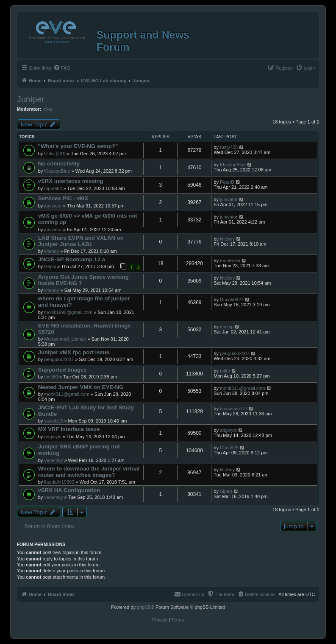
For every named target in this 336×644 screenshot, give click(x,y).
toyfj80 (51, 377)
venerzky (53, 460)
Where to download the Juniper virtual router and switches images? (89, 472)
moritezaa (230, 260)
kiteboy (51, 251)
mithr (225, 371)
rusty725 (229, 147)
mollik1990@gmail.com (68, 312)
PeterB (227, 182)
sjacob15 (53, 421)
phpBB (144, 607)
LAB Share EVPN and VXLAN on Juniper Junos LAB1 (81, 241)
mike (47, 109)
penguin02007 (59, 359)
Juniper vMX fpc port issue (74, 352)
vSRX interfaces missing (71, 181)
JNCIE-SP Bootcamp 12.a (72, 259)
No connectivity (59, 164)
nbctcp (227, 327)
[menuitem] (62, 68)
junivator (53, 206)
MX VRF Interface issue (69, 429)
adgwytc (53, 437)
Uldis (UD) (55, 154)
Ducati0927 (232, 300)
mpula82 (53, 188)
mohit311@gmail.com (67, 394)
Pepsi (50, 266)
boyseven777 (234, 409)
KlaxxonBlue (57, 171)
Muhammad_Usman (65, 339)
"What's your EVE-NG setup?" (78, 146)
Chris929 (229, 448)
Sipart (226, 491)
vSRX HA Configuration (69, 490)
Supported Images (62, 370)
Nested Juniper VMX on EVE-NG (81, 387)
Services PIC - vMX (63, 198)
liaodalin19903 (59, 482)
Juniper (31, 99)
